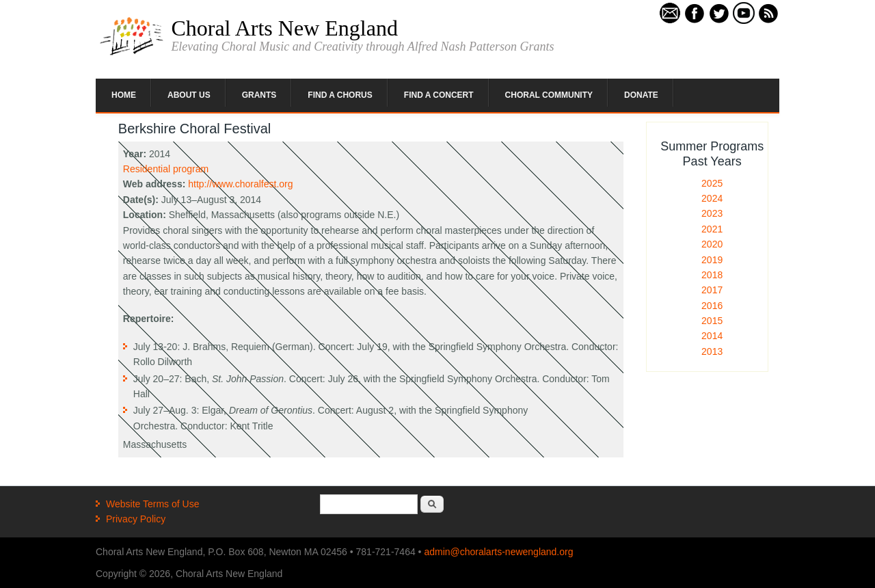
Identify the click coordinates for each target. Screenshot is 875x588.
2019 (712, 260)
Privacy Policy (136, 519)
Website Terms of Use (152, 504)
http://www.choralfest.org (240, 184)
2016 (712, 306)
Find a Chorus (340, 95)
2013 (712, 351)
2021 (712, 229)
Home (124, 95)
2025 (712, 183)
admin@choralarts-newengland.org (498, 552)
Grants (259, 95)
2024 (712, 198)
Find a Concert (439, 95)
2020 (712, 244)
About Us (189, 95)
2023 (712, 213)
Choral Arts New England (284, 28)
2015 (712, 321)
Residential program (166, 169)
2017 (712, 290)
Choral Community (549, 95)
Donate (641, 95)
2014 (712, 336)
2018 (712, 275)
